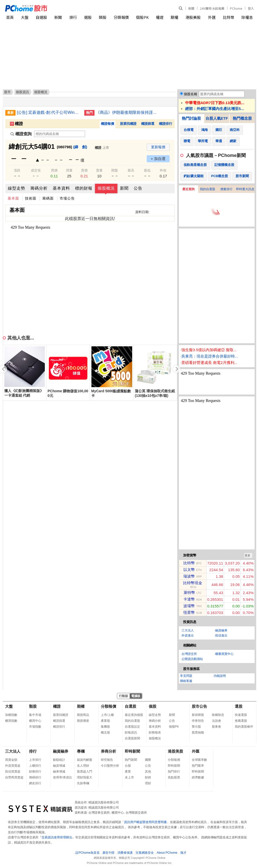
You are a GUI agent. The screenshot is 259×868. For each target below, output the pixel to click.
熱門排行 (174, 772)
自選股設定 (132, 727)
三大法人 (188, 630)
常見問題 (186, 676)
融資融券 (221, 630)
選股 (88, 17)
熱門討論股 (191, 118)
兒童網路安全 (145, 853)
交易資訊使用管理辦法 (57, 837)
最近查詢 (188, 189)
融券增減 (59, 772)
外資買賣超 (13, 766)
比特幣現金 (193, 583)
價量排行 (226, 189)
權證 (160, 17)
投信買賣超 (13, 772)
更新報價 (158, 147)
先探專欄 (83, 783)
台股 (128, 766)
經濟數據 (198, 777)
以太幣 (189, 570)
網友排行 (35, 783)
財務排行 (35, 772)
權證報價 (107, 124)
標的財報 (84, 188)
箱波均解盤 (85, 760)
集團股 (105, 727)
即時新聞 (132, 751)
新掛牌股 (198, 715)
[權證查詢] (60, 134)
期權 (174, 17)
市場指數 (35, 727)
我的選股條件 (244, 727)
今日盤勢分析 (110, 766)
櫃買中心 (35, 721)
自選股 (41, 17)
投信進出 (221, 635)
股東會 (216, 727)
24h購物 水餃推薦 (212, 8)
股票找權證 (128, 124)
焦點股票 (174, 777)
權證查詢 (21, 134)
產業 (128, 772)
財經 (148, 777)
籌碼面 (48, 198)
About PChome (167, 853)
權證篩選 (148, 124)
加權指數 (11, 715)
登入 (251, 8)
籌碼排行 (35, 777)
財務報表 (155, 732)
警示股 (196, 727)
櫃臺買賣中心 (224, 654)
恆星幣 (189, 612)
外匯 (212, 17)
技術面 (31, 198)
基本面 (13, 198)
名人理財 (83, 766)
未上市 (129, 777)
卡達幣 (189, 599)
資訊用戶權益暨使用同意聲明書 (145, 822)
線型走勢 (17, 188)
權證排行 (166, 124)
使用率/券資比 (63, 777)
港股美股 (193, 17)
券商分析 (108, 751)
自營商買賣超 (14, 777)
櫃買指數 (11, 721)
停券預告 (198, 721)
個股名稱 (190, 94)
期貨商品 (83, 715)
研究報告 (107, 760)
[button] (177, 369)
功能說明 (220, 676)
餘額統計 (59, 760)
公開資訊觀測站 (192, 659)
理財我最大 (85, 777)
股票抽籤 (198, 732)
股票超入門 (85, 772)
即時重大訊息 (245, 189)
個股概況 (106, 188)
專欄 (81, 751)
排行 (73, 17)
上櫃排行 (35, 766)
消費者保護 (125, 853)
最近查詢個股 (134, 715)
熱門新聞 (131, 760)
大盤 (25, 17)
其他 (148, 772)
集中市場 (35, 715)
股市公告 (199, 706)
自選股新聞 (132, 738)
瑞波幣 (189, 576)
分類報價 (121, 17)
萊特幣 (189, 592)
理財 (148, 783)
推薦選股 (241, 721)
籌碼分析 (39, 188)
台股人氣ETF (217, 118)
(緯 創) (80, 147)
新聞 (191, 8)
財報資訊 (131, 732)
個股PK (142, 17)
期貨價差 (83, 721)
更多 (248, 555)
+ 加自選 (158, 159)
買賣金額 (11, 760)
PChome (236, 8)
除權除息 (218, 715)
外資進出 (188, 635)
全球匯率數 (199, 760)
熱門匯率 (198, 766)
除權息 (247, 17)
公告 (138, 188)
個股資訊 (22, 92)
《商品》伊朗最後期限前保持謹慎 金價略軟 (128, 112)
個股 (153, 706)
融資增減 (59, 766)
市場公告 (67, 198)
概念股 (105, 732)
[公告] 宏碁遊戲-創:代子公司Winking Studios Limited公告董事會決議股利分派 (49, 112)
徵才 (183, 853)
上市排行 (35, 760)
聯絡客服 (186, 681)
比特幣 (229, 17)
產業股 (105, 721)
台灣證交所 (189, 654)
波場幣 (189, 606)
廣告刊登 (108, 853)
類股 (103, 17)
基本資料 (61, 188)
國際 (148, 760)
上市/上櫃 (107, 715)
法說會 (216, 721)
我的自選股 (208, 189)
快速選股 (241, 715)
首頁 (10, 17)
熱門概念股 (242, 118)
